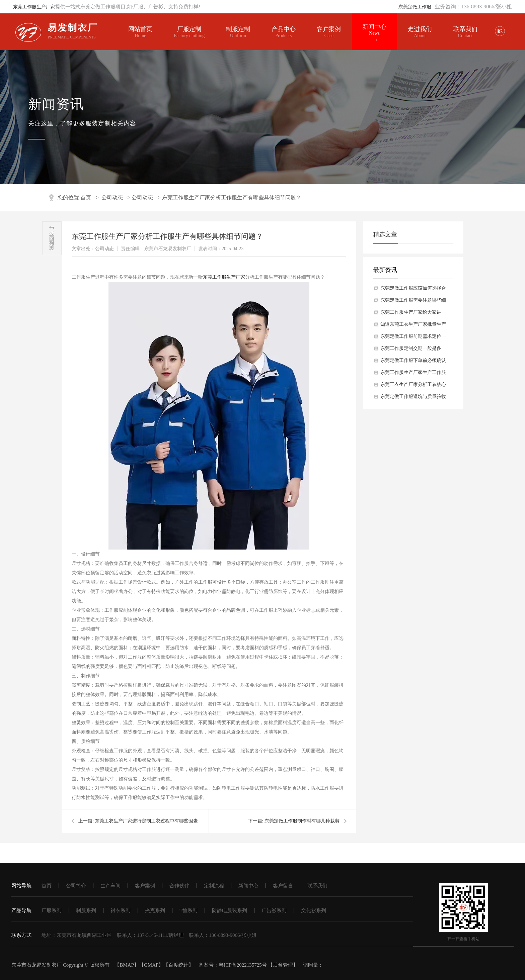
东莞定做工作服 (415, 7)
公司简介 (76, 886)
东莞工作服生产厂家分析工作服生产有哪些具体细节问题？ (232, 198)
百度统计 (178, 965)
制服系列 (86, 910)
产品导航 (21, 910)
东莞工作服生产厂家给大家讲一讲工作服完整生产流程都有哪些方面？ (413, 314)
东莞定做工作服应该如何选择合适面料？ (413, 290)
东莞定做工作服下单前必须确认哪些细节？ (413, 362)
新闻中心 (374, 30)
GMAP (151, 965)
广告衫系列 (274, 910)
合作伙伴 (179, 886)
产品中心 (284, 32)
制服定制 (238, 32)
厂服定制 (189, 32)
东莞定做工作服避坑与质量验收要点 (413, 398)
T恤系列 (189, 910)
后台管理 (283, 965)
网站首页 (140, 32)
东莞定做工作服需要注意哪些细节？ (413, 302)
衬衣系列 (121, 910)
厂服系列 (52, 910)
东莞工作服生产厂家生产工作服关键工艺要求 (413, 374)
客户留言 (283, 886)
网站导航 (21, 886)
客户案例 (329, 32)
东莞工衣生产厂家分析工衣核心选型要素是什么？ (413, 386)
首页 (86, 198)
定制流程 (214, 886)
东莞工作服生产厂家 (34, 7)
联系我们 (465, 29)
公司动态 (112, 198)
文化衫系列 (314, 910)
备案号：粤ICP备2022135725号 (233, 965)
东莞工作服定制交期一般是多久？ (411, 350)
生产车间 (110, 886)
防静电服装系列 (230, 910)
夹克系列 (155, 910)
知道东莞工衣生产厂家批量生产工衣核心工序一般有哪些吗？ (413, 326)
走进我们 (420, 29)
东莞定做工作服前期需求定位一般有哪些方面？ (413, 338)
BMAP (127, 965)
